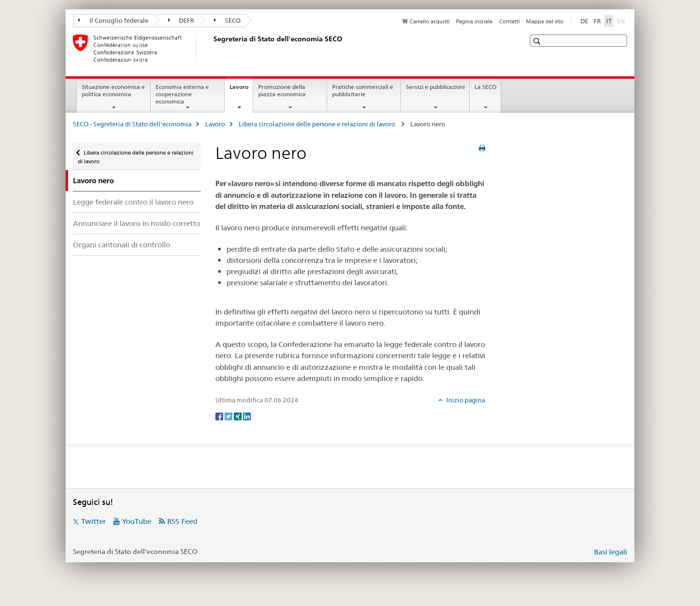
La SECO (485, 87)
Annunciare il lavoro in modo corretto (137, 223)
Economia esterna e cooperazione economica (182, 94)
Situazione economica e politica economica (113, 90)
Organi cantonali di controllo (122, 245)
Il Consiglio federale (113, 20)
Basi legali (611, 552)
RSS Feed (182, 521)
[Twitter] (229, 416)
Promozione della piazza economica (282, 90)
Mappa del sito (545, 21)
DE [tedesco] (584, 21)
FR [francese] (597, 21)
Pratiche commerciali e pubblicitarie (363, 90)
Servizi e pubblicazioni (435, 87)
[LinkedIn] (247, 416)
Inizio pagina (465, 400)
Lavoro (241, 90)
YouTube (137, 521)
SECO (227, 20)
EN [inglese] (622, 20)
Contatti (509, 21)
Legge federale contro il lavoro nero (133, 202)
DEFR (181, 20)
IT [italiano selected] (609, 21)
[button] (538, 41)
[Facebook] (220, 416)
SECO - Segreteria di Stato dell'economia (132, 124)
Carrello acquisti (430, 21)
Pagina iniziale (474, 21)
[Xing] (238, 416)
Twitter (94, 521)
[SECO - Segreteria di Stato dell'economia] (211, 48)
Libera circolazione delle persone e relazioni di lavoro (318, 124)
